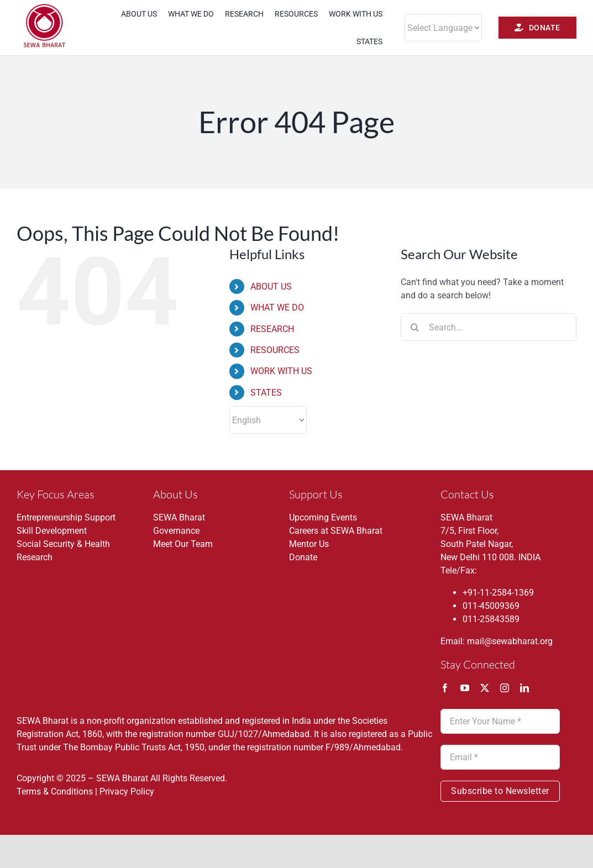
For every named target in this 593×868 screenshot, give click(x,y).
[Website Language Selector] (443, 28)
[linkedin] (524, 688)
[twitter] (485, 688)
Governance (176, 531)
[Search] (414, 327)
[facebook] (445, 688)
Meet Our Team (183, 544)
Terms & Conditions (55, 791)
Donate (303, 557)
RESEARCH (272, 329)
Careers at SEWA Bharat (336, 531)
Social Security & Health (63, 544)
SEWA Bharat (179, 517)
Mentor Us (309, 544)
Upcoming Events (323, 517)
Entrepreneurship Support (66, 517)
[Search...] (489, 327)
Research (35, 557)
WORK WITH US (281, 371)
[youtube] (465, 688)
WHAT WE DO (277, 307)
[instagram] (505, 688)
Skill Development (52, 531)
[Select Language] (268, 420)
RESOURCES (275, 350)
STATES (266, 393)
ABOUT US (271, 286)
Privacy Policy (127, 791)
